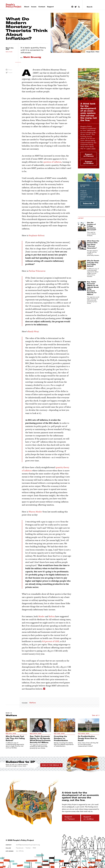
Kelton (52, 616)
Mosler (41, 616)
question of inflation (52, 162)
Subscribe (85, 186)
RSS (34, 848)
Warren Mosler (35, 512)
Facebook (20, 848)
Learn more (91, 149)
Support (89, 155)
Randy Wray (33, 331)
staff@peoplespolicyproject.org (28, 845)
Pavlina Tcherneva (37, 271)
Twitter (28, 848)
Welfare (33, 703)
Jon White (20, 851)
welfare (9, 52)
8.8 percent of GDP (51, 641)
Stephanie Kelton (36, 235)
